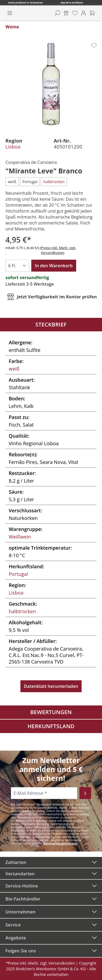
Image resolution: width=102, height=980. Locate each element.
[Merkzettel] (75, 13)
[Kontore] (66, 13)
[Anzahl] (17, 266)
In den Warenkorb (54, 266)
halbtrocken (22, 611)
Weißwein (20, 537)
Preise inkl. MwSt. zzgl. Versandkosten (58, 250)
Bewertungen (51, 712)
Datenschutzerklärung (60, 843)
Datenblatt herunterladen (51, 686)
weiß (14, 369)
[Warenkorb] (92, 13)
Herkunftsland (51, 726)
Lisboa (13, 147)
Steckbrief (51, 324)
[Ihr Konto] (84, 13)
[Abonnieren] (85, 793)
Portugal (18, 574)
